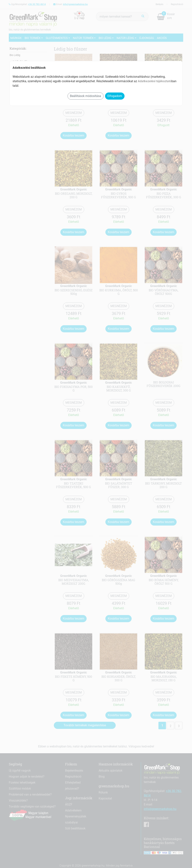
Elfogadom (115, 96)
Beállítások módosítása (85, 96)
